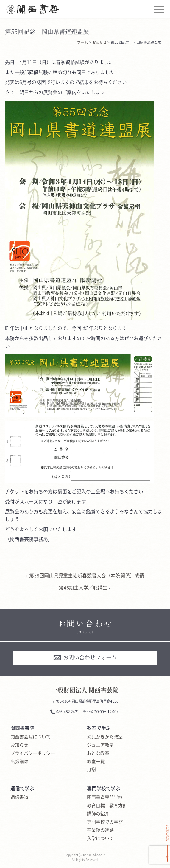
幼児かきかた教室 (105, 737)
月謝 (91, 770)
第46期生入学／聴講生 (83, 587)
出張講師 (19, 762)
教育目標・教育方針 (107, 806)
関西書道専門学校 (105, 797)
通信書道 (19, 797)
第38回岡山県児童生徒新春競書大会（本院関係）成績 (87, 575)
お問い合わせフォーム (85, 657)
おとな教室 (98, 753)
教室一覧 (96, 762)
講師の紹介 (98, 814)
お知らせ (19, 745)
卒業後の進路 (100, 830)
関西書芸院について (31, 737)
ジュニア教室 (100, 745)
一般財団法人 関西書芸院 (85, 690)
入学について (100, 839)
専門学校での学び (105, 822)
